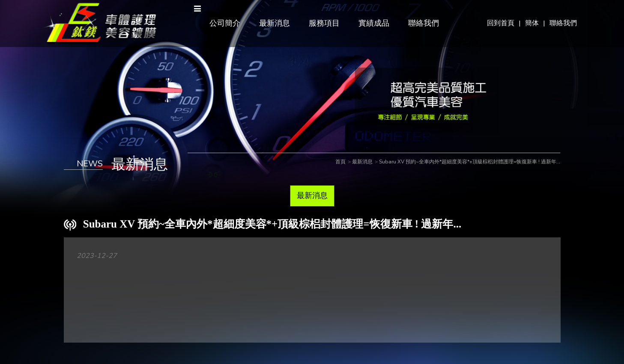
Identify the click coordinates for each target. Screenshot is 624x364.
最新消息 (275, 23)
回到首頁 (501, 23)
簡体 (532, 23)
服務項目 (324, 23)
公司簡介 (225, 23)
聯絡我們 (563, 23)
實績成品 (374, 23)
